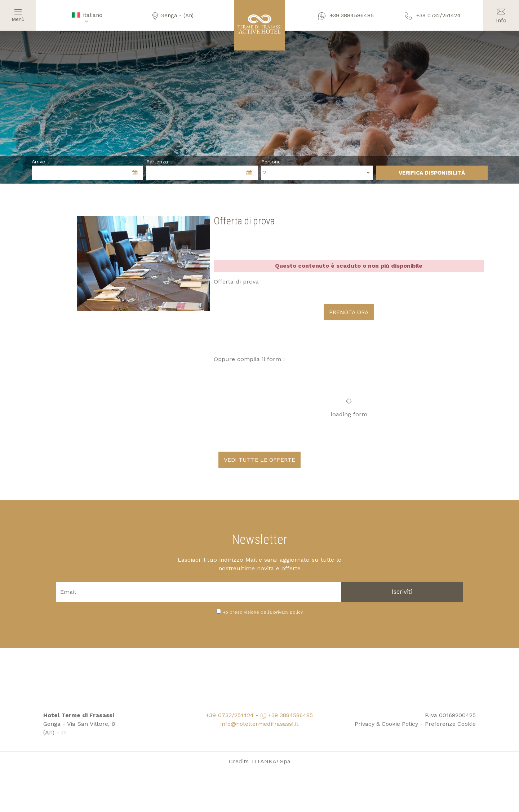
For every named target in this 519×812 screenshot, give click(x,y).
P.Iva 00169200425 (450, 714)
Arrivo (39, 162)
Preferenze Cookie (450, 723)
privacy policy (288, 611)
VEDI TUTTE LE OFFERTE (259, 459)
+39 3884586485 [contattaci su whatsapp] (346, 16)
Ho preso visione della (263, 611)
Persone (271, 162)
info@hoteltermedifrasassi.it (259, 723)
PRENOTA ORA (349, 312)
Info (501, 12)
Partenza (157, 162)
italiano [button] (86, 18)
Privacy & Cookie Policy (387, 723)
